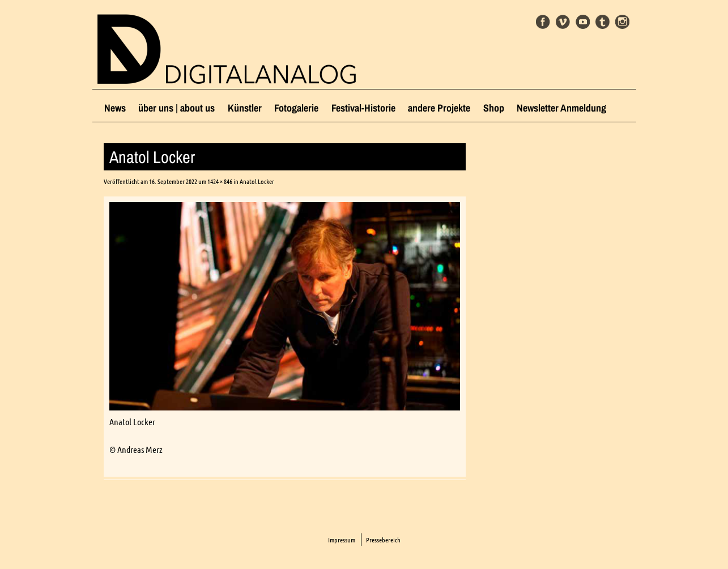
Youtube (583, 22)
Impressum (342, 540)
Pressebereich (383, 540)
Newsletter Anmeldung (561, 108)
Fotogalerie (296, 108)
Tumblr (603, 22)
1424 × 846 (220, 181)
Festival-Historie (363, 108)
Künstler (245, 108)
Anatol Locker (257, 181)
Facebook (543, 22)
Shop (494, 108)
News (115, 108)
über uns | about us (176, 108)
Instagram (622, 22)
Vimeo (563, 22)
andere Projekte (439, 108)
